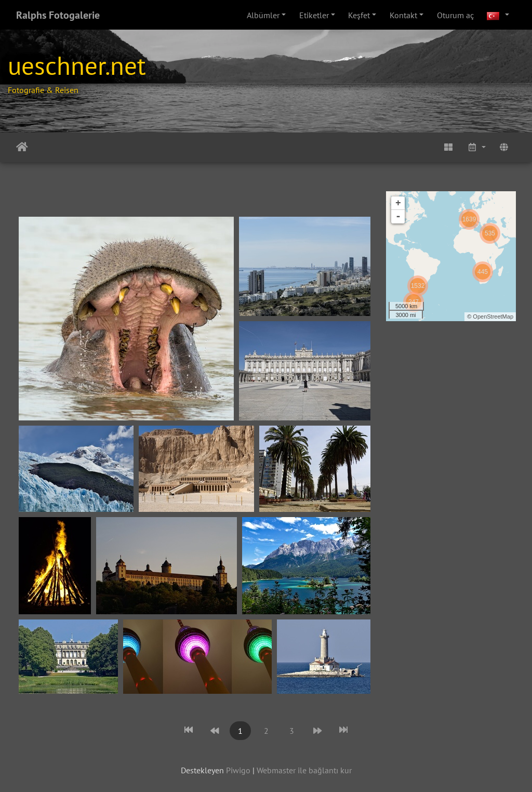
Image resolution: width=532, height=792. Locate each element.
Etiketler (314, 15)
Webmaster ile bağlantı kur (304, 770)
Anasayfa (22, 147)
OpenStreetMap (493, 316)
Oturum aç (455, 15)
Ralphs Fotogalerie (58, 15)
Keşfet (359, 15)
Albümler (263, 15)
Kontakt (403, 15)
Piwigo (238, 770)
